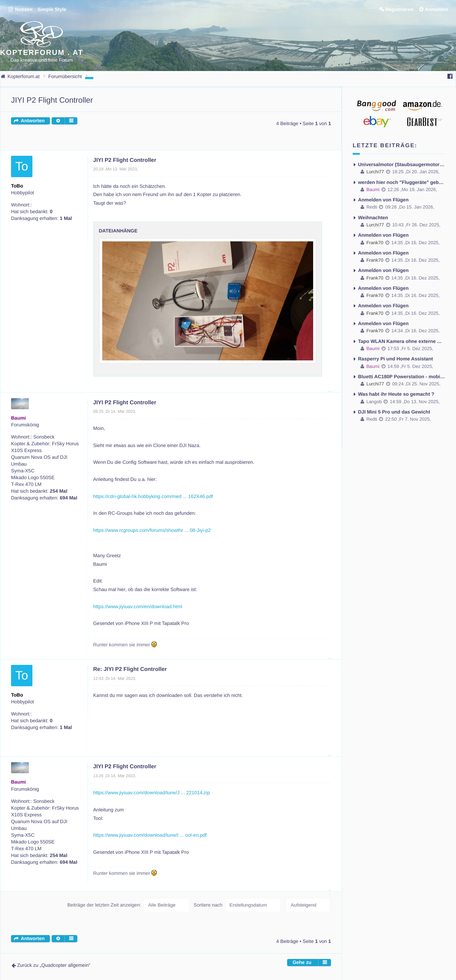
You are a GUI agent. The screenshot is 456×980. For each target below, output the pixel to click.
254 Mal (59, 491)
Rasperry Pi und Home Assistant (395, 358)
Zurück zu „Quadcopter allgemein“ (54, 965)
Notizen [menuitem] (20, 9)
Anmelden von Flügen (383, 199)
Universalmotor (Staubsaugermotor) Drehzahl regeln (401, 164)
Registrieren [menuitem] (399, 9)
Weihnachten (373, 217)
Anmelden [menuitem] (436, 9)
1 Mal (66, 218)
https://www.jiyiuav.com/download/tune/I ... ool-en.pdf (150, 835)
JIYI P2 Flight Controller (52, 100)
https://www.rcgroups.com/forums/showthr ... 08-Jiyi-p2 (152, 530)
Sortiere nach (237, 905)
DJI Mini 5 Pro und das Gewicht (394, 411)
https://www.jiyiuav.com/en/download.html (138, 606)
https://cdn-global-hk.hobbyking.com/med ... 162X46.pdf (153, 496)
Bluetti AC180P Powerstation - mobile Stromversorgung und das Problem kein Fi (401, 376)
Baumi (19, 418)
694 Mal (69, 497)
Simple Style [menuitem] (52, 9)
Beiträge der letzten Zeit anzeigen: (128, 905)
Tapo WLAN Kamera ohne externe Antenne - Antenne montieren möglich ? (401, 340)
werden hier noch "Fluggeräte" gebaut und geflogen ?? (401, 182)
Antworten (33, 121)
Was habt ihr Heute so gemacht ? (396, 393)
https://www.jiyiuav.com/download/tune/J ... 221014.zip (152, 793)
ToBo (17, 186)
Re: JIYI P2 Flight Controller (130, 669)
